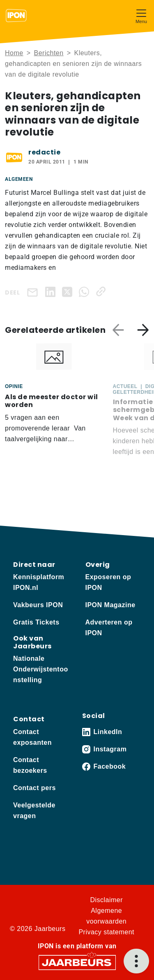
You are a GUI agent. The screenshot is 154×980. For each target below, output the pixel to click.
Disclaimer (106, 900)
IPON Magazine (110, 605)
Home (14, 53)
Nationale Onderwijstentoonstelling (41, 669)
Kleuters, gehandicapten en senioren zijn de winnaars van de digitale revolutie (73, 64)
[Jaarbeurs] (77, 962)
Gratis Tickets (36, 622)
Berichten (49, 53)
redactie (44, 152)
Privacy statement (106, 932)
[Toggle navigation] (141, 15)
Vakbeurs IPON (38, 605)
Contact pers (34, 788)
